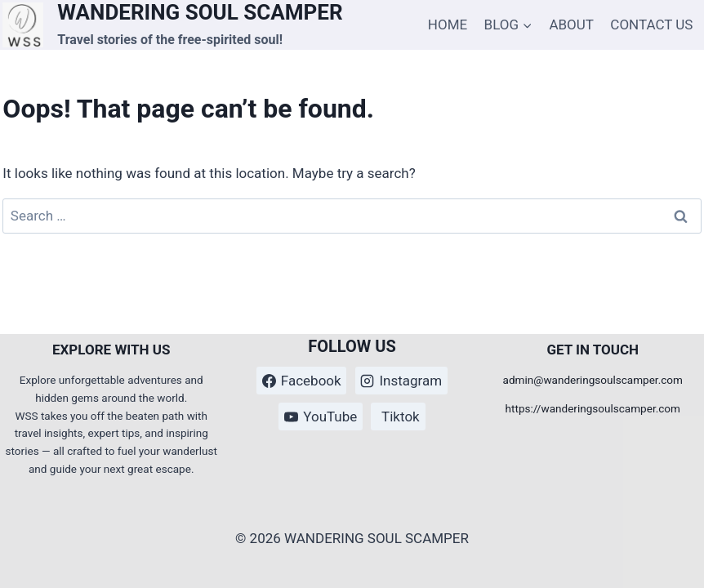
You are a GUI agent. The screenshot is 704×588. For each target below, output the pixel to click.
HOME (448, 24)
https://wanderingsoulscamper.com (593, 408)
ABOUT (571, 24)
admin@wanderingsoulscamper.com (593, 380)
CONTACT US (651, 24)
